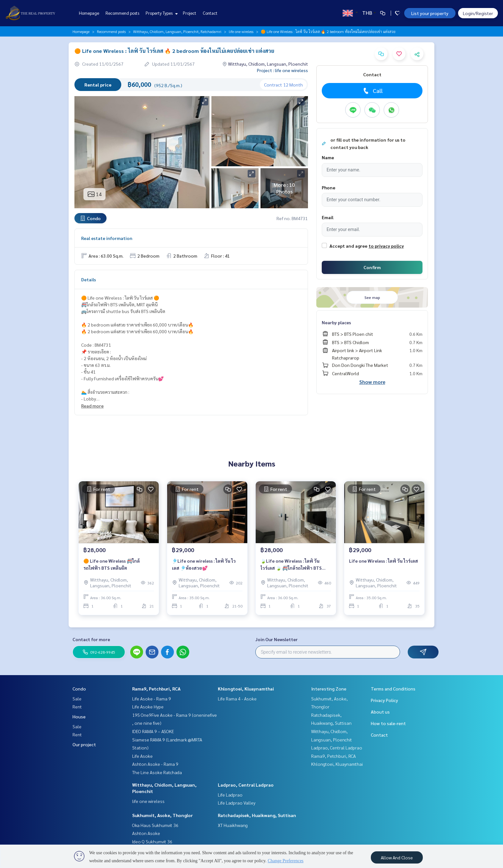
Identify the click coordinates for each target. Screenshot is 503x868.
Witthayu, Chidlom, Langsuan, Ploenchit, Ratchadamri (177, 31)
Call (372, 91)
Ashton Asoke (146, 833)
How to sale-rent (388, 723)
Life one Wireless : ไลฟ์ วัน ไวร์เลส (384, 561)
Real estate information (107, 238)
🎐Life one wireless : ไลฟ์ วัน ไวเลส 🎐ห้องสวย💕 (204, 564)
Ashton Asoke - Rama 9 (155, 764)
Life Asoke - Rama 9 (152, 699)
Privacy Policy (384, 700)
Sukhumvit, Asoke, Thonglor (162, 815)
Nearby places (336, 322)
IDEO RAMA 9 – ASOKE (153, 731)
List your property (430, 13)
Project (190, 13)
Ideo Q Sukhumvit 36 (152, 841)
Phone (328, 187)
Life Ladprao (230, 795)
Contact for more (91, 639)
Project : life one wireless (282, 70)
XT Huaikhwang (233, 825)
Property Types (161, 13)
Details (89, 279)
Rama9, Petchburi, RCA (156, 689)
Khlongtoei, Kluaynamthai (246, 689)
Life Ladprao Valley (237, 803)
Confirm (372, 267)
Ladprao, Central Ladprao (246, 785)
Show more (372, 382)
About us (380, 712)
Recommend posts (122, 13)
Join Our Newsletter (277, 639)
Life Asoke (142, 756)
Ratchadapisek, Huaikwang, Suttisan (257, 815)
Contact (210, 13)
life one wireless (241, 31)
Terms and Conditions (393, 689)
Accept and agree (348, 246)
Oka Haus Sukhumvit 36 (155, 825)
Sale (77, 699)
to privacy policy (386, 246)
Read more (92, 406)
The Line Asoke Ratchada (157, 772)
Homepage (89, 13)
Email (328, 217)
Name (328, 157)
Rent (77, 707)
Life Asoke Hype (148, 707)
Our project (84, 744)
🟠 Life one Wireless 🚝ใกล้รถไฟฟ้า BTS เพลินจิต (112, 564)
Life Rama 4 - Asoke (237, 699)
